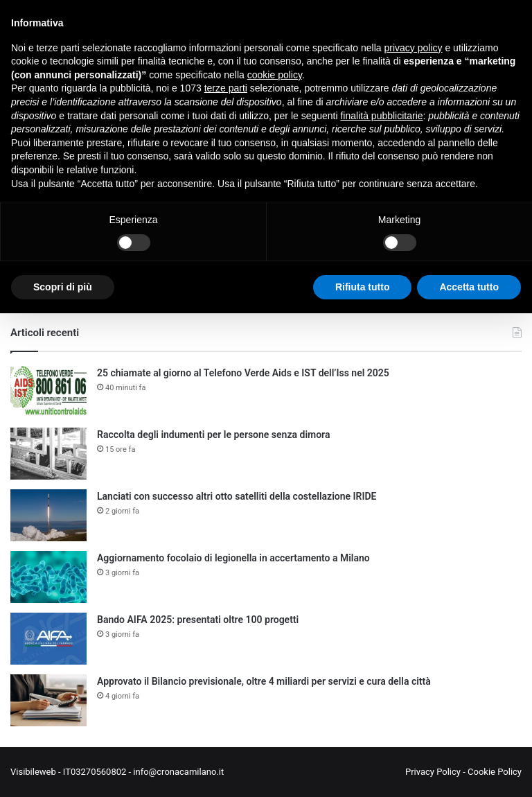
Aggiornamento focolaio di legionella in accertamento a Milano (233, 558)
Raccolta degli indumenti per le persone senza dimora (213, 435)
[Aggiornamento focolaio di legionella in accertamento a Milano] (48, 577)
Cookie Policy (495, 772)
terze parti (226, 88)
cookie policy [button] (275, 75)
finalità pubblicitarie (381, 116)
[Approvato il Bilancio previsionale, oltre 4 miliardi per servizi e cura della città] (48, 700)
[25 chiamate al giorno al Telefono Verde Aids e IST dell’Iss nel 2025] (48, 392)
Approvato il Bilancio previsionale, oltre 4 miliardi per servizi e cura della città (264, 681)
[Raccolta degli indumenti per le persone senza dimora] (48, 454)
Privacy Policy (433, 772)
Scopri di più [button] (63, 287)
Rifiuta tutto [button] (363, 287)
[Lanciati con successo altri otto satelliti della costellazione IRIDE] (48, 515)
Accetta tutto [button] (469, 287)
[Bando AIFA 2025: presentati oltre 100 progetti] (48, 639)
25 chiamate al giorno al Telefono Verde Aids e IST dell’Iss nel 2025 (243, 373)
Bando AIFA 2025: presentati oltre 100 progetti (198, 620)
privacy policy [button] (414, 48)
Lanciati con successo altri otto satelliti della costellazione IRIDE (237, 496)
